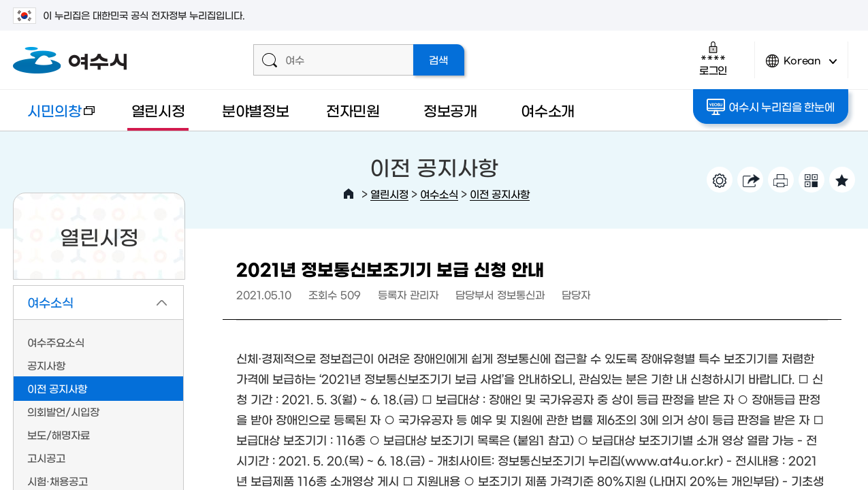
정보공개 (450, 110)
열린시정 (158, 110)
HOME (349, 194)
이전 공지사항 (500, 194)
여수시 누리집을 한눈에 (770, 107)
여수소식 (439, 194)
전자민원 (353, 110)
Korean (801, 66)
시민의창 (54, 117)
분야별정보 (256, 110)
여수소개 (548, 110)
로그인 (713, 58)
